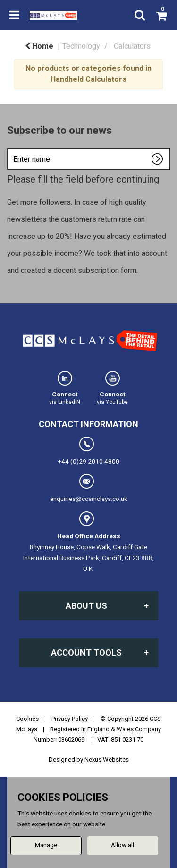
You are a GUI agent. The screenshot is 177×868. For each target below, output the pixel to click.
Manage (46, 845)
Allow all (122, 845)
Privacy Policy (70, 719)
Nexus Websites (107, 759)
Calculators (132, 46)
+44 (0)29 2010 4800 (89, 451)
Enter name (10, 148)
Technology (81, 46)
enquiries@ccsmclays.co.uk (89, 488)
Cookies (27, 719)
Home (39, 46)
